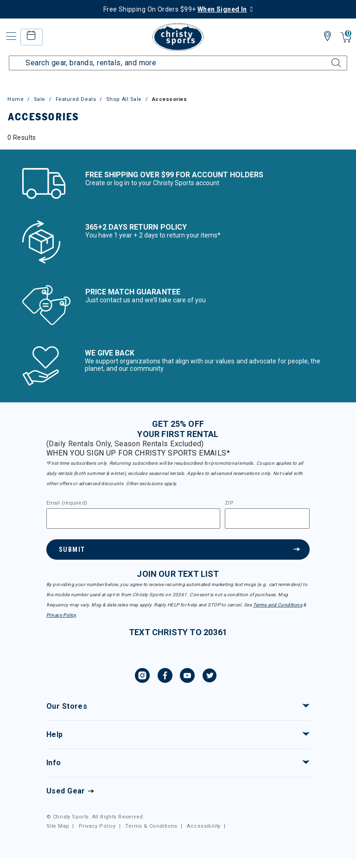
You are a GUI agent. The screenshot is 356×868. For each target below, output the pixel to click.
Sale (40, 99)
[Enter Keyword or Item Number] (178, 63)
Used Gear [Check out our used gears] (66, 791)
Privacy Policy (61, 615)
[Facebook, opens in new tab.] (165, 677)
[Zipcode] (267, 518)
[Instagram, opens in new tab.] (142, 677)
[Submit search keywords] (326, 57)
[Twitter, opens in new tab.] (210, 677)
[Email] (133, 518)
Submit (72, 550)
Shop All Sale (124, 99)
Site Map (58, 826)
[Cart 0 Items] (346, 38)
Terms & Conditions (151, 826)
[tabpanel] (178, 137)
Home (16, 99)
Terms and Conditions (278, 605)
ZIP (229, 503)
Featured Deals (76, 99)
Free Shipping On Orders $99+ (175, 9)
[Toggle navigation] (10, 36)
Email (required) (67, 503)
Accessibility (203, 826)
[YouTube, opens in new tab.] (187, 677)
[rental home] (31, 37)
